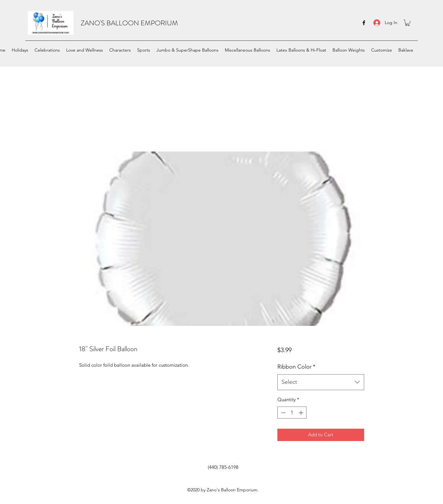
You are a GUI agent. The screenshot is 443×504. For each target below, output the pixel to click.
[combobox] (321, 382)
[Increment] (302, 413)
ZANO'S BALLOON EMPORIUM (129, 23)
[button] (408, 23)
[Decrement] (283, 413)
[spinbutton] (292, 413)
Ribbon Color (296, 367)
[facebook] (364, 23)
